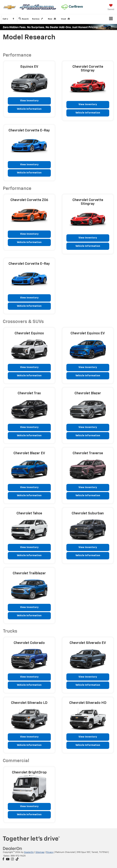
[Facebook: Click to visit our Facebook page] (3, 859)
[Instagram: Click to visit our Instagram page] (12, 859)
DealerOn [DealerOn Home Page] (29, 852)
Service (38, 19)
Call (5, 19)
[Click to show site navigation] (111, 19)
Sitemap (40, 852)
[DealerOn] (13, 849)
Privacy (50, 852)
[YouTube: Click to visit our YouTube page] (8, 859)
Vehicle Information (29, 109)
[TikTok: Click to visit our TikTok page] (17, 859)
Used (66, 19)
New (53, 19)
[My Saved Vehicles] (111, 8)
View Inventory (29, 101)
